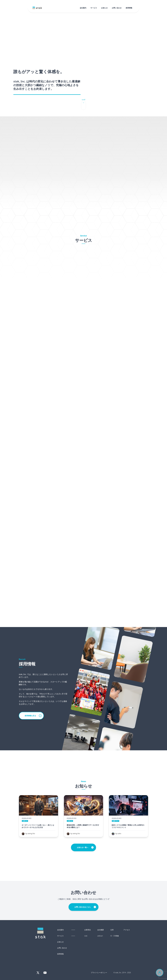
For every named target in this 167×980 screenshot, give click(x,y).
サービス (94, 8)
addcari (100, 936)
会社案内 (83, 8)
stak (86, 936)
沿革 (112, 930)
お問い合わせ (117, 8)
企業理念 (88, 930)
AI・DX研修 (115, 936)
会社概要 (101, 930)
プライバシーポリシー (99, 973)
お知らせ (104, 8)
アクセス (127, 930)
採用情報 (129, 8)
